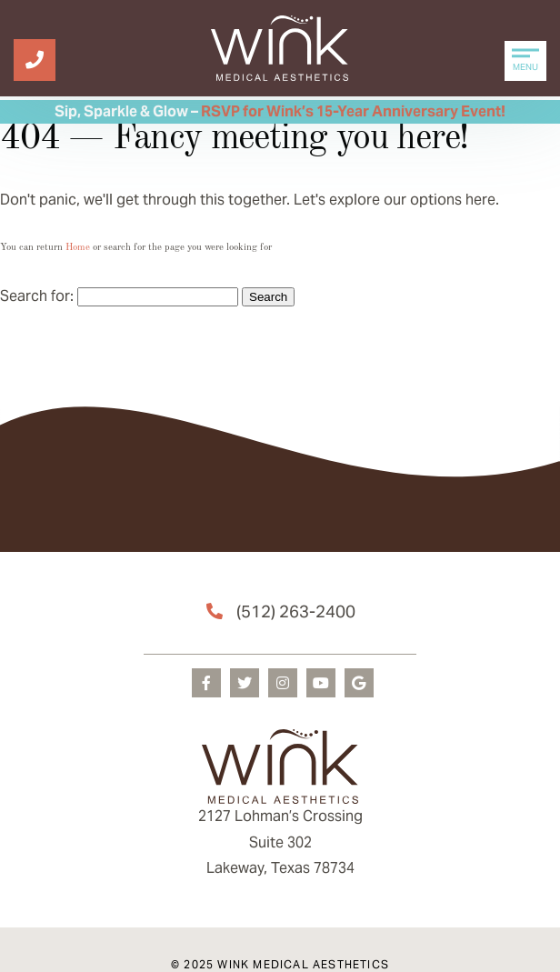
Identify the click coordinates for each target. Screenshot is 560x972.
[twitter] (245, 683)
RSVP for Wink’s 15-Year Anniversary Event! (353, 111)
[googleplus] (359, 683)
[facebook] (206, 683)
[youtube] (321, 683)
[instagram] (283, 683)
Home (78, 248)
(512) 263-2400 (296, 611)
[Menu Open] (525, 61)
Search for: (37, 296)
